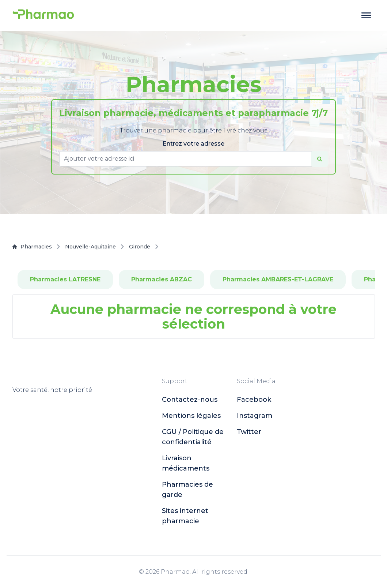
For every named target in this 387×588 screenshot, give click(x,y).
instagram (255, 416)
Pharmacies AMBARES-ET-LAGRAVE (278, 279)
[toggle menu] (366, 15)
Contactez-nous (190, 400)
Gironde (140, 247)
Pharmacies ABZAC (162, 279)
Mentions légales (191, 416)
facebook (254, 400)
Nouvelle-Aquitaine (90, 247)
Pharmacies (32, 247)
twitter (249, 432)
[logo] (43, 15)
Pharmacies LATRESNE (65, 279)
